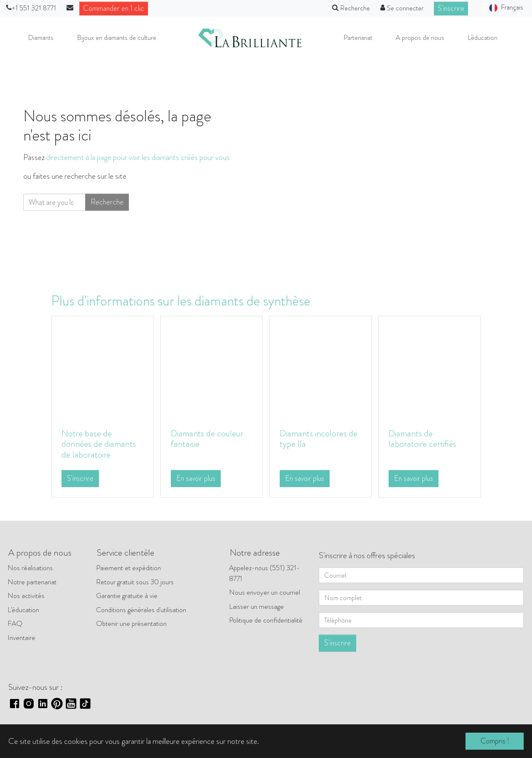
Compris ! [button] (495, 741)
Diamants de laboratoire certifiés (426, 439)
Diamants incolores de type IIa (318, 439)
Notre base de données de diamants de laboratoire (89, 449)
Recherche (106, 208)
